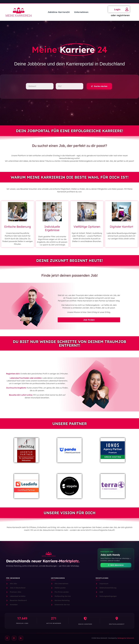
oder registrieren (120, 15)
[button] (99, 86)
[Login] (127, 9)
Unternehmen (81, 12)
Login (117, 9)
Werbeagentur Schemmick (126, 638)
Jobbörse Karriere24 (59, 12)
